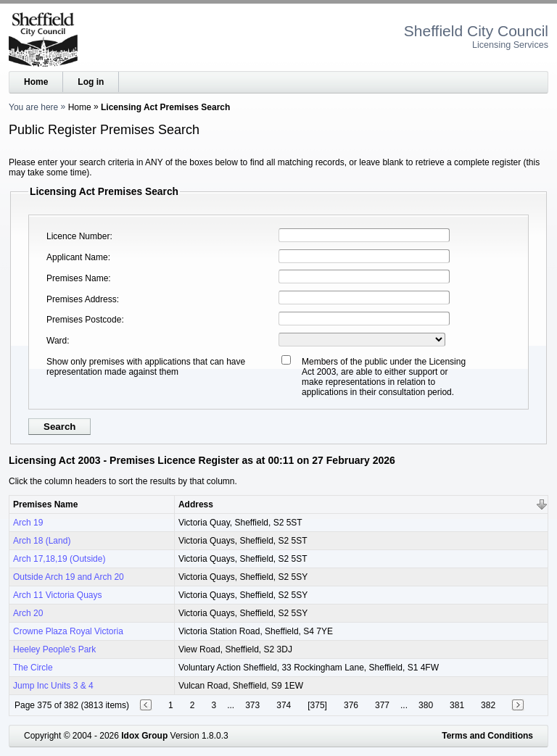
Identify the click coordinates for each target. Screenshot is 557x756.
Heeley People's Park (54, 649)
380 (426, 705)
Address (196, 504)
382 (488, 705)
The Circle (33, 668)
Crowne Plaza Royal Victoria (68, 631)
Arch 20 (28, 613)
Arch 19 (28, 523)
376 (351, 705)
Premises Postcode (84, 320)
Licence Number (78, 236)
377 (382, 705)
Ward (57, 341)
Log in (91, 82)
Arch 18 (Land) (42, 541)
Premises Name (77, 278)
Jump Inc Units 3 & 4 (53, 686)
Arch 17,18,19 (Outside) (59, 559)
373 (252, 705)
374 (284, 705)
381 (457, 705)
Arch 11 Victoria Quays (58, 595)
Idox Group (144, 736)
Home (36, 82)
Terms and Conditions (487, 736)
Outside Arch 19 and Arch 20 (69, 577)
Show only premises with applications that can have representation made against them (146, 367)
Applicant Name (77, 257)
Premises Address (82, 299)
